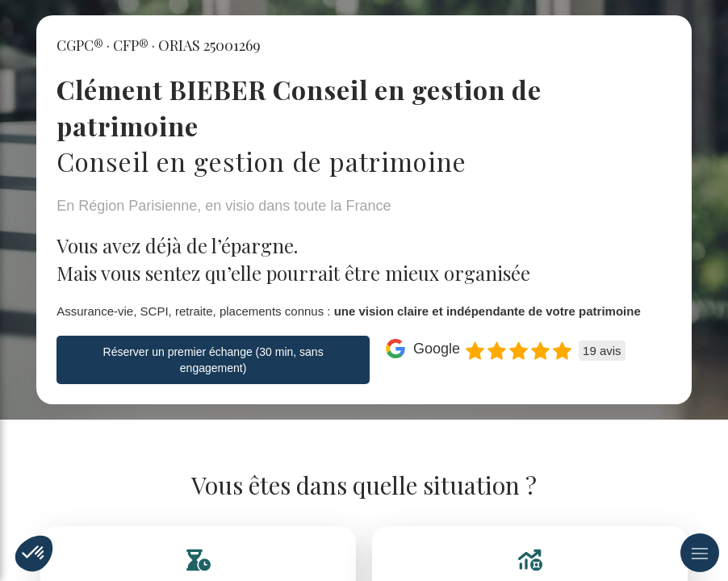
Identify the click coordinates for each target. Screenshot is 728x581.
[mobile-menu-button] (700, 553)
